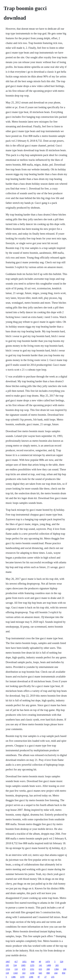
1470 (48, 962)
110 (16, 969)
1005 (23, 965)
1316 (8, 969)
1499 (49, 965)
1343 (16, 973)
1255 (32, 965)
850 (64, 973)
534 (15, 965)
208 (48, 969)
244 (56, 973)
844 (33, 962)
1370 (22, 977)
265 (57, 965)
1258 (32, 973)
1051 (24, 962)
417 (16, 962)
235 (53, 977)
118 (7, 973)
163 (24, 973)
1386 (13, 977)
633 (40, 969)
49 (40, 962)
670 (24, 969)
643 (40, 973)
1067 (8, 962)
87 (39, 977)
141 (40, 965)
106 (65, 969)
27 (45, 977)
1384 (56, 969)
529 (62, 962)
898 (48, 973)
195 (7, 965)
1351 (32, 969)
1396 (31, 977)
